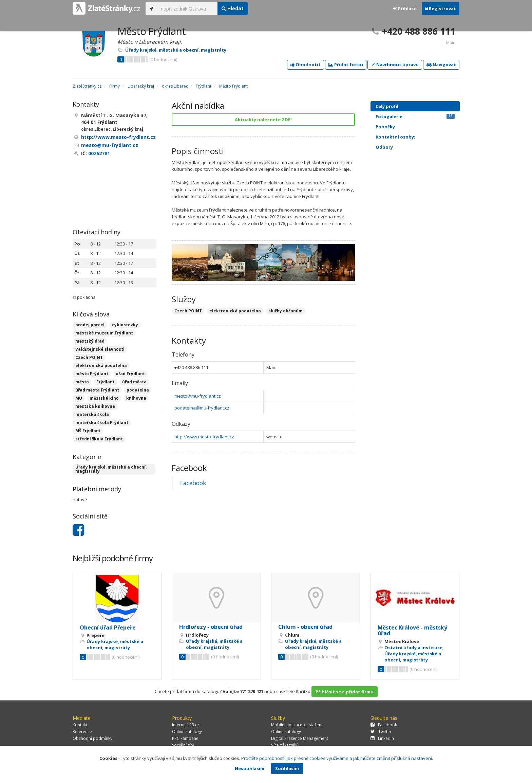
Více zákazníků (285, 745)
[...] (187, 8)
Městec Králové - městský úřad (412, 631)
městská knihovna (95, 406)
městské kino (104, 398)
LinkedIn (382, 738)
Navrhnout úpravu (395, 65)
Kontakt (80, 725)
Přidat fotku (346, 65)
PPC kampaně (185, 738)
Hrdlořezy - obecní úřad (211, 627)
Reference (82, 732)
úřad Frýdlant (130, 374)
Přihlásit (405, 8)
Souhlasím (287, 768)
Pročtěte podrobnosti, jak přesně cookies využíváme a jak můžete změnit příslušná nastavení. (337, 758)
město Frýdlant (92, 374)
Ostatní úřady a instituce (413, 648)
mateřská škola (92, 414)
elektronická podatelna (101, 366)
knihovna (136, 398)
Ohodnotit (306, 65)
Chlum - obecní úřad (305, 627)
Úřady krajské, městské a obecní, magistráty (176, 50)
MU (79, 398)
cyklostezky (125, 325)
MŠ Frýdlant (88, 431)
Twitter (381, 732)
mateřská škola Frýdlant (102, 423)
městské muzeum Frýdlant (104, 333)
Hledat (233, 8)
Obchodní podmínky (92, 738)
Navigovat (441, 65)
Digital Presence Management (300, 738)
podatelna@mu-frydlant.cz (202, 408)
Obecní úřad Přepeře (108, 627)
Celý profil (387, 106)
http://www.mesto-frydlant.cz (204, 437)
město (82, 382)
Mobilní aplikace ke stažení (297, 725)
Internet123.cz (186, 725)
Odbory (384, 147)
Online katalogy (187, 732)
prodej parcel (90, 325)
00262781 (99, 153)
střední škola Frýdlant (99, 439)
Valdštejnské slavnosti (100, 349)
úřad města (134, 382)
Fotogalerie (415, 116)
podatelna (138, 390)
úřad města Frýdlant (97, 390)
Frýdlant (106, 382)
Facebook (193, 483)
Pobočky (385, 127)
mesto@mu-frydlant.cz (198, 396)
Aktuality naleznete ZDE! (263, 120)
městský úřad (90, 341)
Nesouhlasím (250, 768)
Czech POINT (89, 357)
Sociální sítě (183, 745)
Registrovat (441, 8)
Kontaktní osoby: (395, 137)
